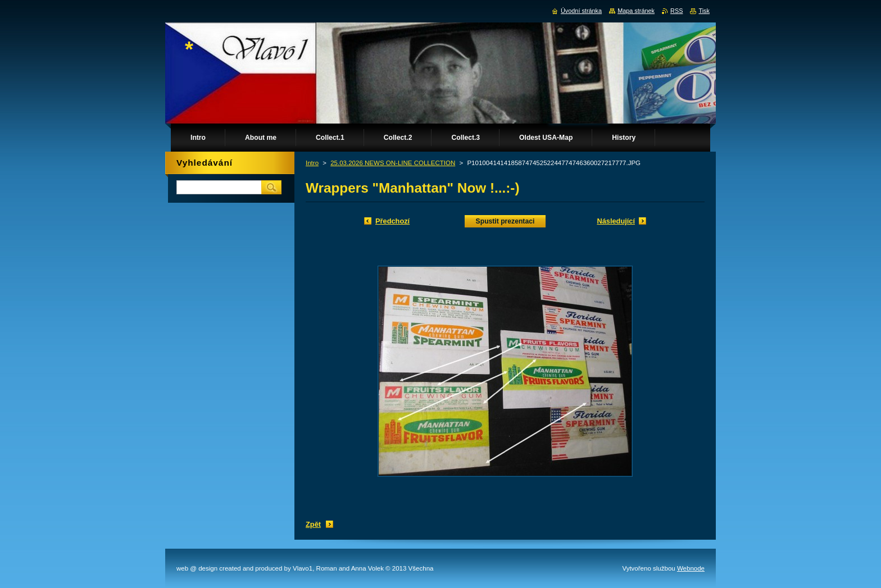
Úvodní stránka (581, 11)
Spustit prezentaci (505, 221)
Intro (312, 163)
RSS (676, 11)
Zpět (313, 524)
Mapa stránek (636, 11)
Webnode (691, 568)
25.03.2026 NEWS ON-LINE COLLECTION (393, 163)
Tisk (704, 11)
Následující (616, 221)
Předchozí (392, 221)
